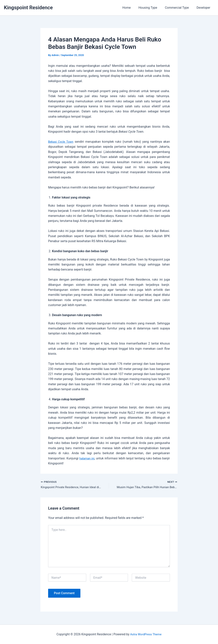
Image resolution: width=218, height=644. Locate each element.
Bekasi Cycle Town (61, 142)
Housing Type (152, 8)
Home (132, 8)
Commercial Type (179, 8)
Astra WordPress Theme (146, 634)
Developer (204, 8)
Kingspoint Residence (28, 8)
